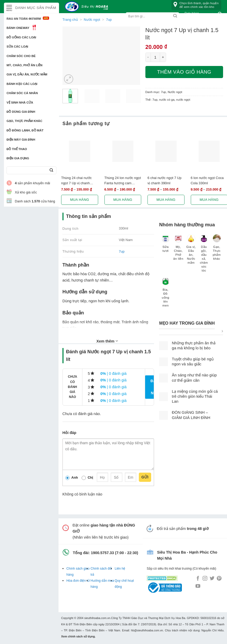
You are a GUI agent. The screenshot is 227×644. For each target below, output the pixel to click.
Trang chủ (70, 20)
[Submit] (51, 170)
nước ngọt (183, 100)
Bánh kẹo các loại (22, 84)
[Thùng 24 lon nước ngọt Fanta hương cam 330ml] (123, 151)
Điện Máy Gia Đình (21, 140)
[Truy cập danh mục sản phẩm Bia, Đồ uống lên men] (165, 295)
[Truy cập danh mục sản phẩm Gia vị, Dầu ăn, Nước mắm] (191, 252)
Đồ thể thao (17, 149)
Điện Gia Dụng (18, 158)
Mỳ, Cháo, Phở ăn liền (25, 65)
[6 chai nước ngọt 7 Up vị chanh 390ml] (166, 151)
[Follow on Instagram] (205, 579)
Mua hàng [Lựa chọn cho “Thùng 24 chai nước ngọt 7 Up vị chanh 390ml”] (80, 200)
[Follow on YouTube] (198, 586)
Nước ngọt (92, 20)
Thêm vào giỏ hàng (184, 72)
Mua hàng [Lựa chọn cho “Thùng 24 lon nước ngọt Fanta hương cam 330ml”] (123, 200)
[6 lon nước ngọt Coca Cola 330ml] (209, 151)
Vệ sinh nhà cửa (20, 103)
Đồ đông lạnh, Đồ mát (25, 130)
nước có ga (167, 100)
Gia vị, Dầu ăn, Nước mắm (27, 74)
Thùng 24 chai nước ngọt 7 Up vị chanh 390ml (76, 181)
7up (109, 20)
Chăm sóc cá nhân (22, 93)
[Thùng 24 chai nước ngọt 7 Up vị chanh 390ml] (80, 151)
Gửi (145, 477)
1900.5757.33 (102, 553)
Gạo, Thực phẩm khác (24, 121)
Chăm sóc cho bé (21, 56)
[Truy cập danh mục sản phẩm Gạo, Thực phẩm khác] (217, 250)
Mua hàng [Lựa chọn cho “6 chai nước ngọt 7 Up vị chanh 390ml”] (166, 200)
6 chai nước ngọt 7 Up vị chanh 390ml (164, 180)
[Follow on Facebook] (198, 579)
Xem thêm (107, 341)
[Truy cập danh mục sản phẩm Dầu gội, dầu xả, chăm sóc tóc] (204, 256)
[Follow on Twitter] (212, 579)
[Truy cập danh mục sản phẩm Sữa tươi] (165, 246)
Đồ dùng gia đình (21, 112)
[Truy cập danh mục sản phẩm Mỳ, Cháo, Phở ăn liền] (178, 250)
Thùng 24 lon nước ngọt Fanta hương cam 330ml (123, 181)
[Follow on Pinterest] (219, 579)
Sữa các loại (17, 47)
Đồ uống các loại (21, 37)
